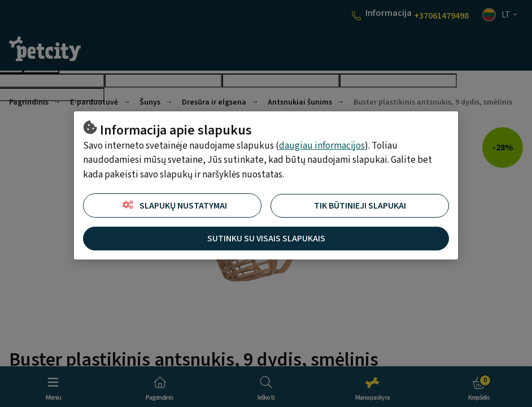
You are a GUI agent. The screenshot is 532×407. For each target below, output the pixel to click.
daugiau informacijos (322, 146)
